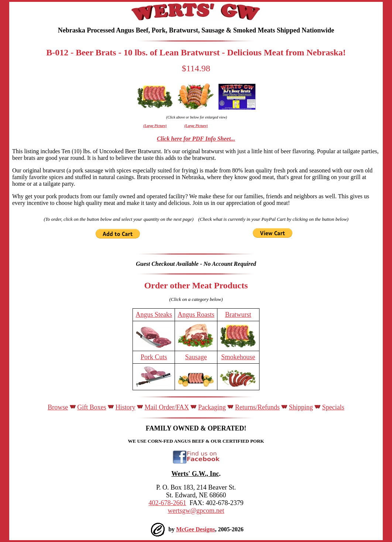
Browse (58, 407)
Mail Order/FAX (167, 407)
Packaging (212, 407)
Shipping (301, 407)
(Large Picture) (155, 126)
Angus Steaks (154, 315)
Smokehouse (238, 357)
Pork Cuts (154, 357)
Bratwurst (238, 315)
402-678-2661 (167, 503)
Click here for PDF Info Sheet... (196, 139)
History (125, 407)
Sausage (196, 357)
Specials (333, 407)
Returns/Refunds (257, 407)
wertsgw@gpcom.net (196, 511)
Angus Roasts (196, 315)
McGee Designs (195, 529)
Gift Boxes (92, 407)
